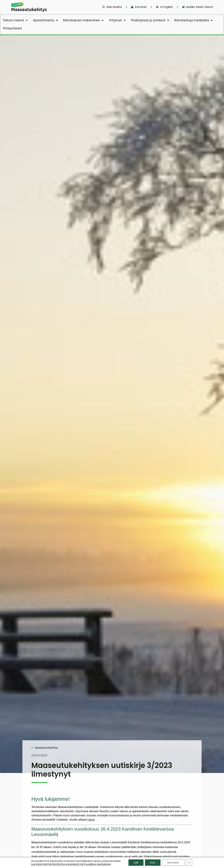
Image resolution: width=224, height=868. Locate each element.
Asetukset (173, 863)
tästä (91, 820)
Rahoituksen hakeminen (83, 20)
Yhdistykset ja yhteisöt (150, 20)
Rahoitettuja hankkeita (193, 20)
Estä (153, 863)
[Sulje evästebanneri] (189, 863)
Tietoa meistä (15, 20)
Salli (136, 863)
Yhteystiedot (12, 28)
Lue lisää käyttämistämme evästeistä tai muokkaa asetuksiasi (71, 864)
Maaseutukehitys (46, 748)
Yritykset (117, 20)
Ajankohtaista (45, 20)
